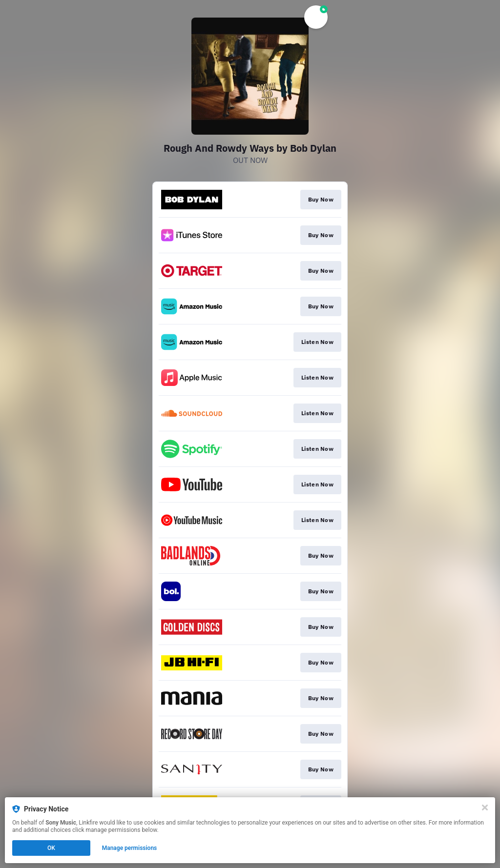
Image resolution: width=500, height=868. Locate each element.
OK (51, 848)
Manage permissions (130, 848)
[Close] (485, 807)
